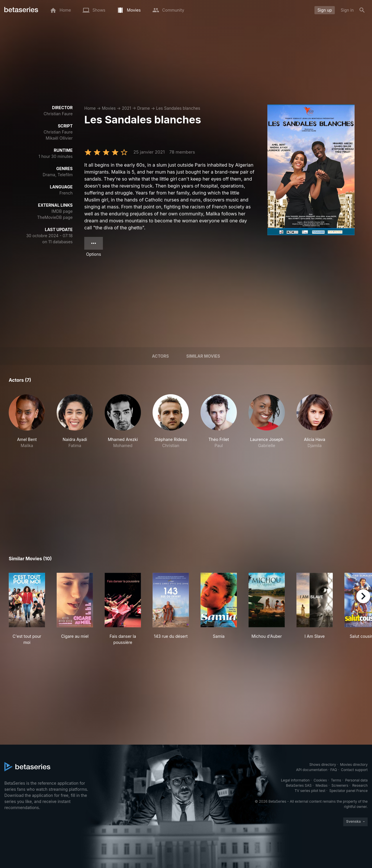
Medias (322, 785)
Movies (109, 108)
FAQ (333, 770)
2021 (126, 108)
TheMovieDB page (55, 217)
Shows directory (323, 765)
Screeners (340, 785)
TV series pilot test (310, 791)
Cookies (320, 780)
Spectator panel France (348, 791)
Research (360, 785)
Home (90, 108)
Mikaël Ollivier (59, 138)
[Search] (362, 10)
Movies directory (354, 765)
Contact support (354, 770)
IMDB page (62, 211)
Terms (336, 780)
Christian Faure (58, 114)
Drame (144, 108)
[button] (27, 421)
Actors (160, 356)
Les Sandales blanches (178, 108)
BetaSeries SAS (299, 785)
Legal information (295, 780)
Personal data (356, 780)
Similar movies (203, 356)
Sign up (325, 10)
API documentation (312, 770)
